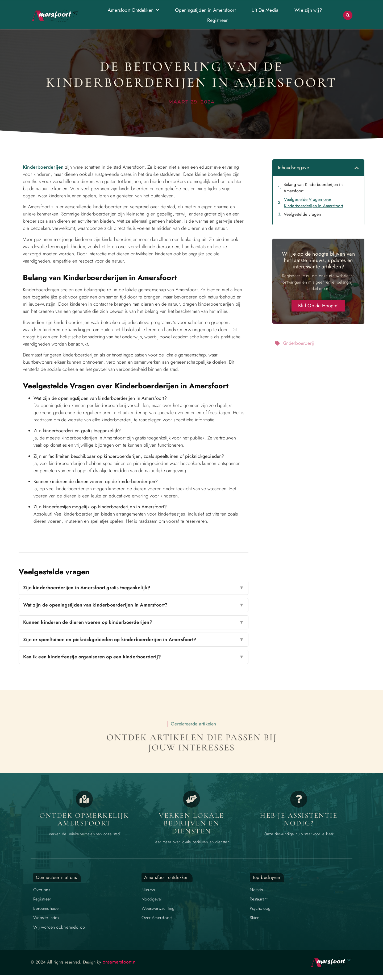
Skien (255, 918)
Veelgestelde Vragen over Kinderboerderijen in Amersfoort (314, 203)
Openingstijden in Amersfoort (205, 10)
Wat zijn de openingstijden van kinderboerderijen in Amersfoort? (134, 605)
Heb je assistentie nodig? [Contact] (299, 819)
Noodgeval (151, 899)
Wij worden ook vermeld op (59, 927)
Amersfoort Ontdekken (133, 10)
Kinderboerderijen (43, 167)
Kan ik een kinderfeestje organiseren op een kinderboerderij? (134, 657)
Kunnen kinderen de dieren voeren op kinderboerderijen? (134, 622)
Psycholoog (260, 908)
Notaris (256, 890)
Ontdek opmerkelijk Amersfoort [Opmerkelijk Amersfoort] (84, 819)
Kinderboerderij (298, 343)
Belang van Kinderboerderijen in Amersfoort (313, 188)
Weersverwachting (158, 908)
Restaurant (259, 899)
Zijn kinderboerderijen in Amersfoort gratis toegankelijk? (134, 588)
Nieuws (148, 890)
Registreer (217, 20)
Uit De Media (265, 10)
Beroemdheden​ (47, 908)
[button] (348, 15)
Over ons (42, 890)
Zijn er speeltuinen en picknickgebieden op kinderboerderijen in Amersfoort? (134, 640)
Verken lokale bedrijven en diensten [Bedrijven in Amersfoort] (191, 823)
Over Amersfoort (157, 918)
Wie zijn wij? (308, 10)
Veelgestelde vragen (302, 214)
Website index (46, 918)
